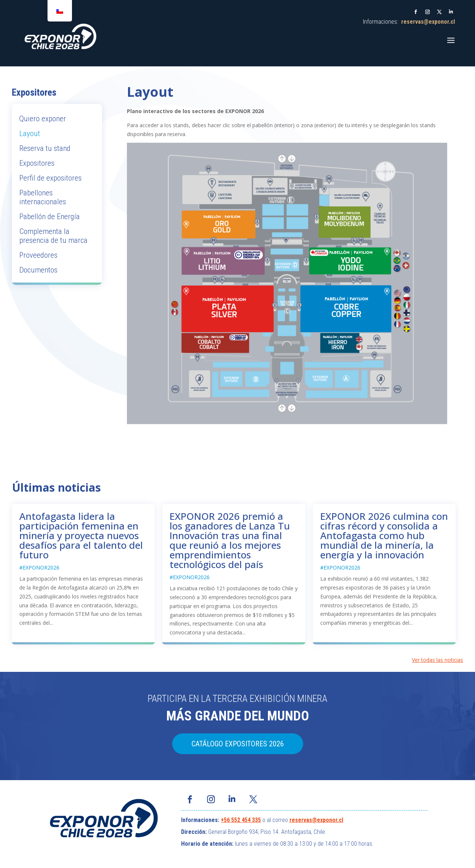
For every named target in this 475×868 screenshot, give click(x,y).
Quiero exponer (43, 119)
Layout (30, 133)
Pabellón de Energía (50, 217)
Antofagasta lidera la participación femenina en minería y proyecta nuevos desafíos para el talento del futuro (81, 535)
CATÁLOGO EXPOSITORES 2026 (238, 744)
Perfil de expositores (50, 178)
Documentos (38, 270)
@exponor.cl (328, 820)
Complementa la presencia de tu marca (53, 236)
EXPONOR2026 (41, 567)
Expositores (37, 163)
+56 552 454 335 (241, 820)
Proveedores (38, 255)
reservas (301, 820)
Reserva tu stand (45, 148)
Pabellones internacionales (43, 197)
